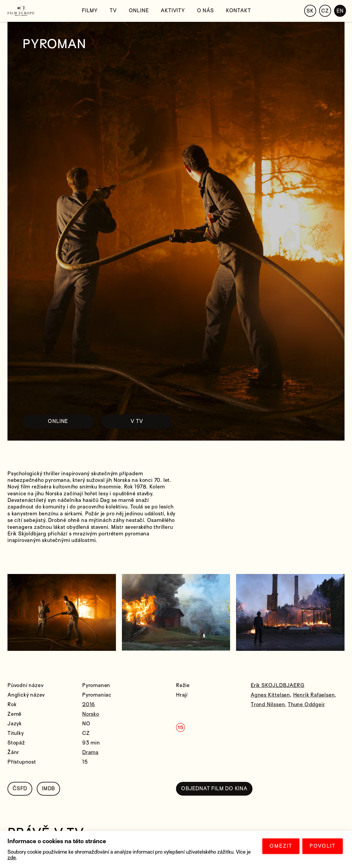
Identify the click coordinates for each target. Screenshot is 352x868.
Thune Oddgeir (306, 705)
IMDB (48, 789)
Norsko (91, 714)
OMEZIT (281, 846)
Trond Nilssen (268, 705)
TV (113, 11)
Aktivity (173, 11)
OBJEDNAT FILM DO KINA (214, 789)
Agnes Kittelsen (270, 695)
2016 (89, 705)
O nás (205, 11)
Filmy (90, 11)
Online (139, 11)
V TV (137, 421)
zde (12, 858)
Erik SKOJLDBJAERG (278, 685)
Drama (90, 752)
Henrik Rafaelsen (314, 695)
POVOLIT (323, 846)
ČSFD (20, 789)
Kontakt (238, 11)
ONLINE (58, 421)
